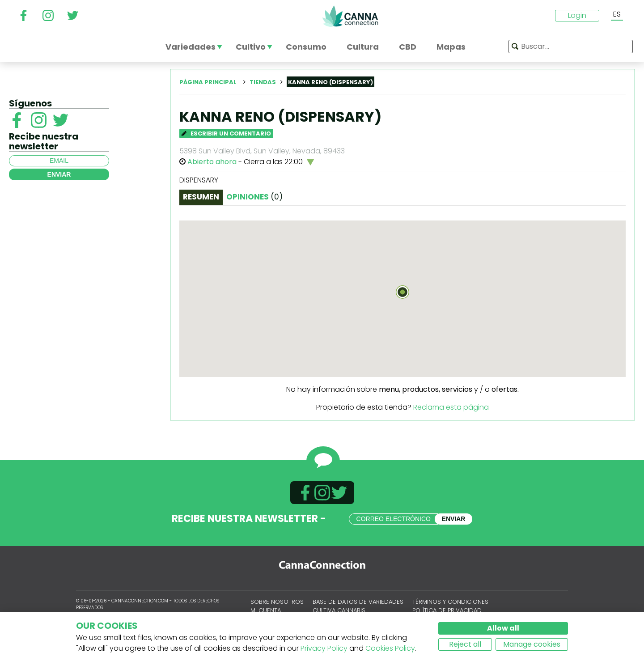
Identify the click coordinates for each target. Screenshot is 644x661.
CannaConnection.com (350, 16)
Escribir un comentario (226, 133)
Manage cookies (532, 644)
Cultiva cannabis (339, 610)
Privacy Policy (324, 648)
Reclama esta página (451, 407)
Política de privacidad (447, 610)
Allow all (503, 628)
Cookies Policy (390, 648)
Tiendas (263, 82)
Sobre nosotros (277, 602)
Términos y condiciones (450, 602)
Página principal (208, 82)
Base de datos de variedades (358, 602)
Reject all (465, 644)
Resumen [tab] (201, 197)
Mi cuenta (266, 610)
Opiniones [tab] (254, 197)
